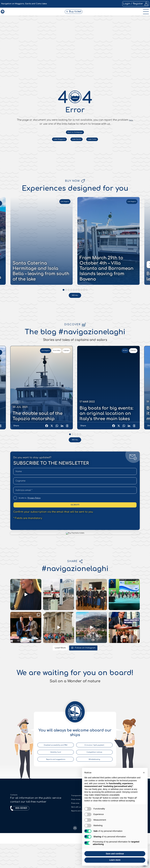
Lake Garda (77, 464)
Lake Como (100, 464)
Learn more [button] (115, 860)
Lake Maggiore (52, 464)
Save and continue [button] (115, 854)
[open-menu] (145, 15)
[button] (144, 773)
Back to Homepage (75, 455)
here (131, 440)
